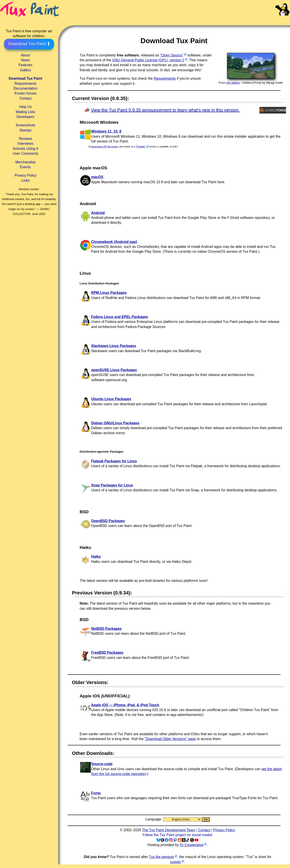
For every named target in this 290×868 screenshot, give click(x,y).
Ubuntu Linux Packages (111, 399)
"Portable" (141, 147)
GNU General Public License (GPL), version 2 (148, 60)
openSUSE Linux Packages (114, 370)
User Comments (26, 153)
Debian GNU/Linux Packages (115, 423)
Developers (26, 117)
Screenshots (26, 125)
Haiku (96, 556)
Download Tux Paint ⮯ (29, 44)
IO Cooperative (192, 845)
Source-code (102, 764)
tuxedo (176, 862)
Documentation (25, 88)
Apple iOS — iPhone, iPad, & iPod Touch (125, 705)
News (25, 60)
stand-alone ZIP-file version (105, 147)
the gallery (233, 83)
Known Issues (25, 93)
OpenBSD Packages (108, 521)
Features (26, 65)
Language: (154, 819)
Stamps (25, 130)
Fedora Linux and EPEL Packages (120, 317)
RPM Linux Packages (109, 293)
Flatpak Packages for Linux (114, 461)
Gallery (26, 70)
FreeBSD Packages (107, 653)
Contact (26, 98)
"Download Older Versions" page (170, 739)
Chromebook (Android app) (114, 242)
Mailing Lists (25, 112)
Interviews (25, 144)
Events (26, 167)
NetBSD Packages (106, 629)
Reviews (25, 139)
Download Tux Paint (25, 78)
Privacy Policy (26, 175)
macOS (97, 177)
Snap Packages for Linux (112, 485)
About (25, 55)
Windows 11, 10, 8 (106, 131)
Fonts (96, 793)
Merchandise (25, 162)
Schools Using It (25, 149)
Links (26, 180)
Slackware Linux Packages (114, 346)
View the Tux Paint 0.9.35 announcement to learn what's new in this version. (165, 110)
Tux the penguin (161, 857)
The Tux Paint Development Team (169, 830)
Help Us (26, 107)
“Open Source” (172, 55)
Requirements (25, 84)
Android (98, 213)
